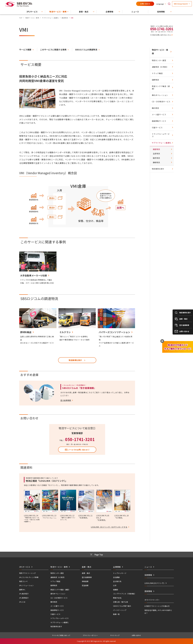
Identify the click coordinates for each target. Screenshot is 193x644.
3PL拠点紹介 (24, 594)
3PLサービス (25, 567)
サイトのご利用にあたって (61, 635)
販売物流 (156, 158)
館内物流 (155, 108)
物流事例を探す (158, 169)
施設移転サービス (159, 121)
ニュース (148, 567)
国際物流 (155, 80)
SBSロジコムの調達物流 (86, 50)
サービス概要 (25, 50)
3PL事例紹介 (24, 598)
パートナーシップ (120, 610)
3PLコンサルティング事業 (29, 577)
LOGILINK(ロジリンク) (154, 583)
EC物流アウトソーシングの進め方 (157, 606)
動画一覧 (116, 614)
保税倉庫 (85, 581)
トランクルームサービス (161, 135)
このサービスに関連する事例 (53, 50)
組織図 (116, 590)
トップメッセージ (120, 573)
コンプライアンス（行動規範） (125, 594)
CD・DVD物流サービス (161, 102)
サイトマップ (115, 635)
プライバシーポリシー (90, 635)
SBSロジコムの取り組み (122, 606)
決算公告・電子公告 (121, 602)
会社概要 (116, 577)
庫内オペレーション (160, 95)
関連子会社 (117, 598)
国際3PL (22, 590)
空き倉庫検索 (87, 577)
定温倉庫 (85, 585)
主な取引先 (117, 581)
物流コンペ (23, 581)
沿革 (115, 585)
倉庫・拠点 (86, 573)
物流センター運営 (159, 60)
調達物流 (156, 149)
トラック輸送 (157, 73)
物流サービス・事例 (160, 52)
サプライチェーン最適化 (161, 143)
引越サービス (157, 127)
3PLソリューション (26, 585)
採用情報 (148, 575)
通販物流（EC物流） (160, 67)
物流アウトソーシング (27, 573)
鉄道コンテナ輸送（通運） (161, 87)
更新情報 (148, 591)
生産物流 (156, 154)
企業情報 (117, 567)
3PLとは (22, 602)
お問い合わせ (145, 4)
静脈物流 (156, 162)
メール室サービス (159, 114)
